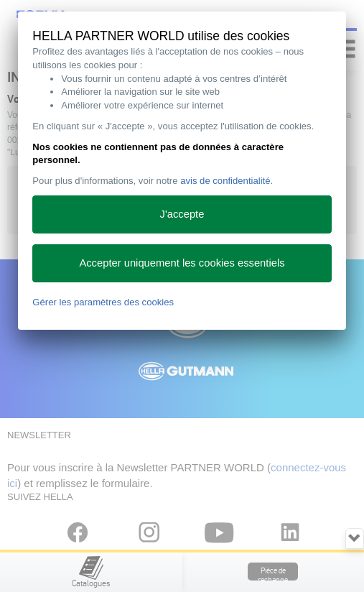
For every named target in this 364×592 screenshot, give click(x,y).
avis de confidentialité (225, 181)
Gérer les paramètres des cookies (103, 302)
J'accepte (182, 214)
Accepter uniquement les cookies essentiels (182, 263)
